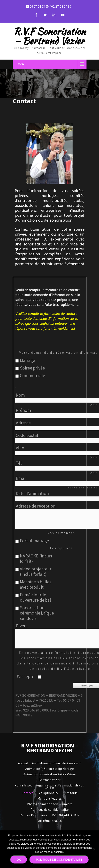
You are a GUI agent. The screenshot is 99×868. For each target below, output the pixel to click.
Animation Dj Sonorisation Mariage (49, 768)
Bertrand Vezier (50, 779)
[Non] (94, 849)
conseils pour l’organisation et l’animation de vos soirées (49, 784)
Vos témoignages (50, 820)
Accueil (23, 762)
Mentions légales (49, 798)
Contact (27, 792)
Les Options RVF (49, 792)
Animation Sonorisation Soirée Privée (49, 773)
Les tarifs (71, 792)
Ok (19, 860)
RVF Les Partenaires (33, 814)
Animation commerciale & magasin (57, 762)
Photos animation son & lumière (49, 803)
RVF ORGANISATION (66, 814)
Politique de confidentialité (50, 809)
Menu (22, 64)
